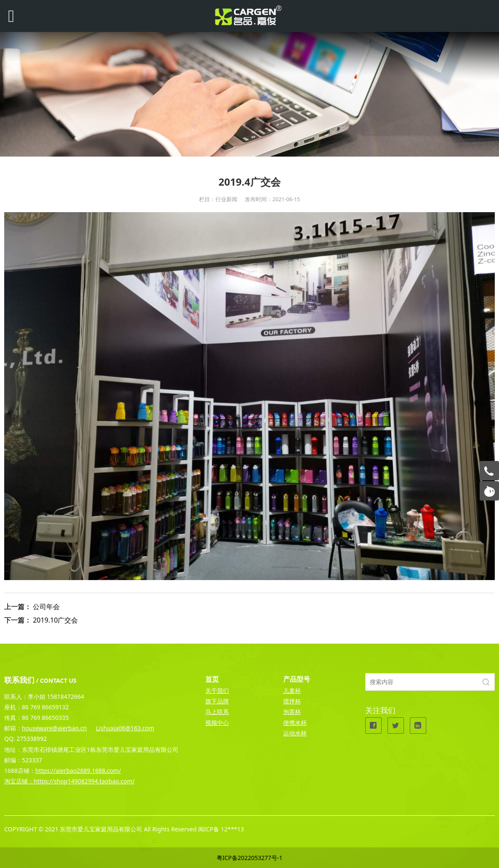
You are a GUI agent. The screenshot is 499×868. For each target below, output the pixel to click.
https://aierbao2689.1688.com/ (78, 771)
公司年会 (46, 607)
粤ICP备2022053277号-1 (250, 858)
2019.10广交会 (55, 620)
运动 (289, 733)
